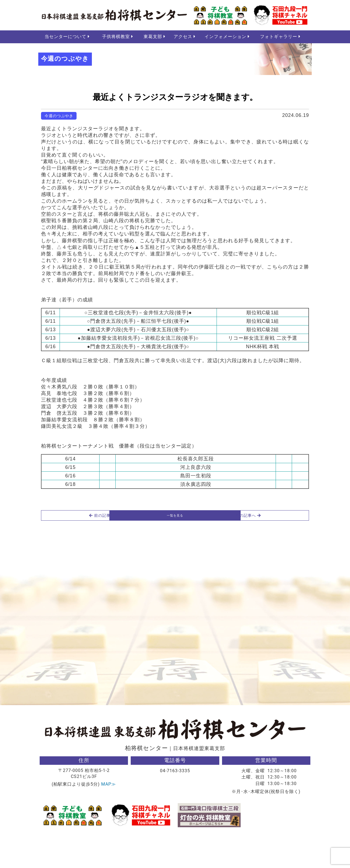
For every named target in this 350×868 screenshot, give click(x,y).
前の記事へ (68, 549)
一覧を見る (175, 549)
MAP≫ (109, 819)
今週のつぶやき (59, 117)
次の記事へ (282, 549)
